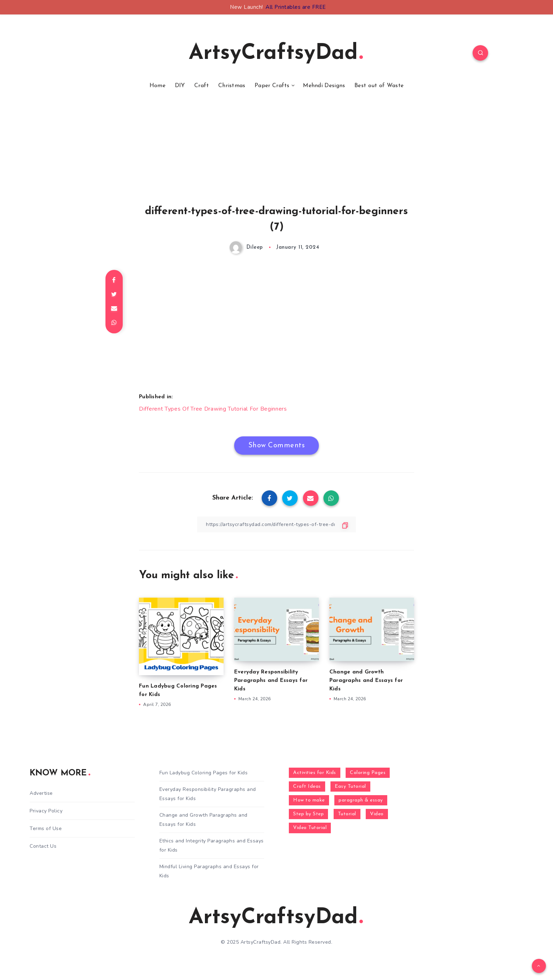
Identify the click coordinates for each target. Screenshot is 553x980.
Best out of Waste (379, 86)
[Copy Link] (276, 524)
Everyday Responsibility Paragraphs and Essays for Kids (271, 681)
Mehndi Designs (324, 86)
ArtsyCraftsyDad (276, 54)
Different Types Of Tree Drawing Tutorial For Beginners (213, 409)
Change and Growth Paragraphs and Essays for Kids (366, 681)
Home (157, 86)
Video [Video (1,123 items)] (377, 814)
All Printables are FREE (296, 7)
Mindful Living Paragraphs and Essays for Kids (209, 871)
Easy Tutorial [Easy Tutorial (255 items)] (350, 787)
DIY (180, 86)
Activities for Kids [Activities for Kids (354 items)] (315, 773)
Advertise (41, 793)
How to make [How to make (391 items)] (309, 800)
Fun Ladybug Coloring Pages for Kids (204, 773)
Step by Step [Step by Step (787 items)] (308, 814)
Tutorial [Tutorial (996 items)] (347, 814)
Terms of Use (46, 828)
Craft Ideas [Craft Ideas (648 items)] (307, 787)
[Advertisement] (276, 156)
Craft (202, 86)
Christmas (232, 86)
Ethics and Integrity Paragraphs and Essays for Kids (212, 845)
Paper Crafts (272, 86)
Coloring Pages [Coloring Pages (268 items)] (368, 773)
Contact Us (43, 846)
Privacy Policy (46, 811)
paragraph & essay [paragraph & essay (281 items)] (361, 800)
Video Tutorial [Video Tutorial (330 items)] (310, 828)
